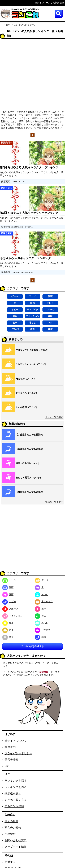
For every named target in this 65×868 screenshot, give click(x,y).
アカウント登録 (14, 806)
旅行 (15, 316)
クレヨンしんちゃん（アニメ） (31, 364)
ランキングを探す (16, 781)
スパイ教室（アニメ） (27, 407)
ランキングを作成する (32, 646)
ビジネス (15, 329)
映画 (33, 303)
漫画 (50, 296)
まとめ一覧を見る (54, 417)
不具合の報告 (13, 828)
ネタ (50, 323)
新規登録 (44, 672)
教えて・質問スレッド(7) (28, 478)
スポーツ (50, 310)
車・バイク (32, 310)
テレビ (50, 303)
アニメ (32, 296)
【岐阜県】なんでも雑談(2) (29, 449)
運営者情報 (11, 760)
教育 (33, 329)
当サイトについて (16, 741)
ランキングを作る (16, 787)
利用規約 (10, 747)
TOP (8, 25)
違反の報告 (11, 821)
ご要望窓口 (11, 834)
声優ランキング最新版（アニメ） (32, 350)
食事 (15, 323)
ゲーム (15, 296)
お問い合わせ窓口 (16, 840)
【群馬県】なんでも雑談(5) (29, 492)
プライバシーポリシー (18, 753)
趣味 (50, 316)
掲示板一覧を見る (54, 502)
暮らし (32, 323)
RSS (7, 766)
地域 (50, 329)
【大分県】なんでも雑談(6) (29, 435)
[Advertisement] (32, 76)
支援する (10, 862)
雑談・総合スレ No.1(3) (27, 463)
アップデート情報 (16, 847)
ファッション (33, 316)
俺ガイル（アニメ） (26, 379)
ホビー (15, 310)
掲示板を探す (13, 793)
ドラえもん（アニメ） (27, 393)
